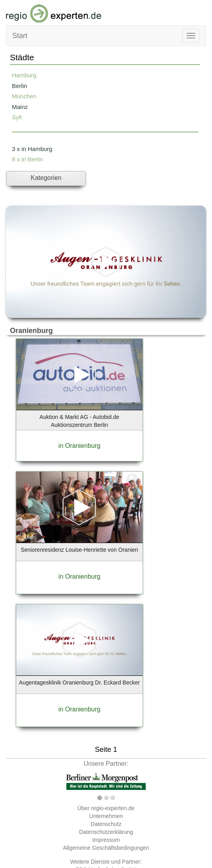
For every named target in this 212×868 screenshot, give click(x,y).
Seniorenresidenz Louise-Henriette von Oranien (79, 550)
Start (20, 36)
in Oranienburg (79, 446)
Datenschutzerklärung (106, 832)
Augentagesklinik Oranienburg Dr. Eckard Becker (79, 683)
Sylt (17, 117)
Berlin (19, 86)
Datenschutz (106, 824)
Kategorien (46, 178)
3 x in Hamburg (32, 149)
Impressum (106, 840)
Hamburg (24, 75)
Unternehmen (106, 816)
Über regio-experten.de (106, 808)
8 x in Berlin (27, 159)
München (24, 96)
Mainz (20, 107)
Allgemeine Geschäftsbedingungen (106, 848)
